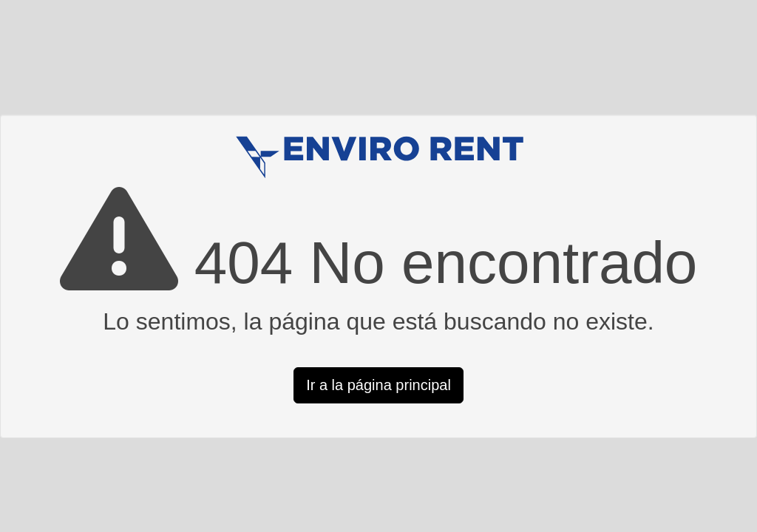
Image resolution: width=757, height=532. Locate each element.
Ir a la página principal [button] (378, 385)
